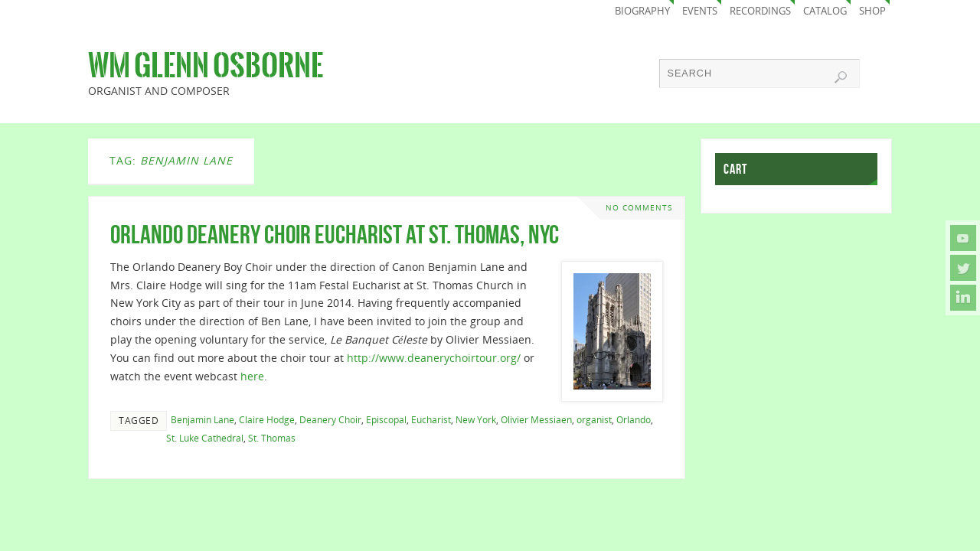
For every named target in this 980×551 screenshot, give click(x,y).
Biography (642, 11)
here (252, 376)
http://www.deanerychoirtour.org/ (434, 358)
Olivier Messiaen (536, 419)
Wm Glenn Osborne (206, 66)
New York (476, 419)
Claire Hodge (267, 419)
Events (700, 11)
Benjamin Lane (203, 419)
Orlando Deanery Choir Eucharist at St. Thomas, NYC (335, 235)
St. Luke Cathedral (205, 438)
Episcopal (386, 419)
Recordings (760, 11)
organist (594, 419)
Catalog (825, 11)
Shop (872, 11)
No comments (639, 208)
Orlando (634, 419)
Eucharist (431, 419)
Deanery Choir (330, 419)
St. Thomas (272, 438)
